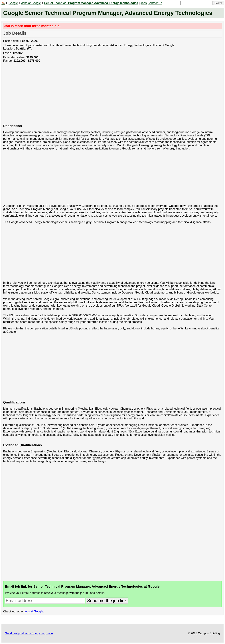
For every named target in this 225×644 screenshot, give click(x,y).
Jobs (144, 3)
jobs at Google (34, 611)
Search (218, 3)
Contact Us (155, 3)
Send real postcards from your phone (29, 633)
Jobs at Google (31, 3)
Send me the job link (107, 601)
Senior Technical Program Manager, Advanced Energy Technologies (91, 3)
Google (13, 3)
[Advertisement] (112, 95)
